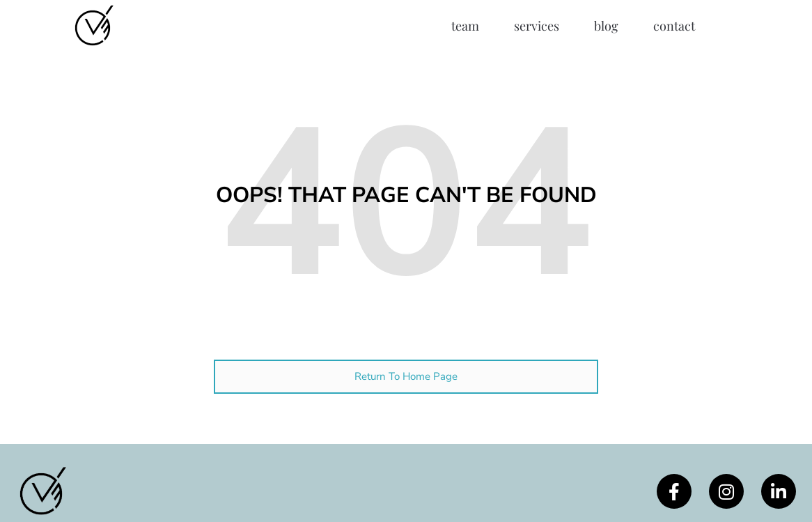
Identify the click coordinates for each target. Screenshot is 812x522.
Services (537, 26)
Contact (674, 26)
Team (465, 26)
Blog (606, 26)
